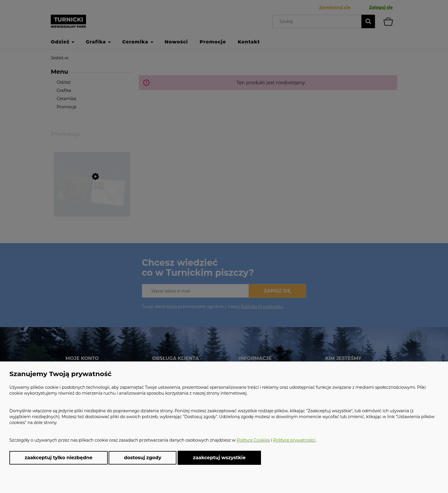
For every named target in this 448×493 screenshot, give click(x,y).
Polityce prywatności (294, 440)
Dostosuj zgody (143, 458)
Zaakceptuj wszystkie (219, 457)
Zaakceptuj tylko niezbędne (59, 458)
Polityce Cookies (253, 440)
